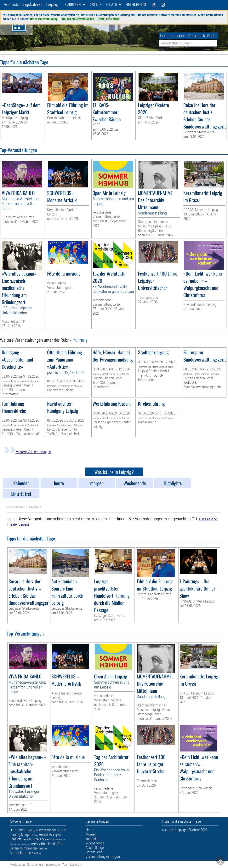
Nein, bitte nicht (109, 19)
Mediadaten (17, 865)
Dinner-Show (48, 839)
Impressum (53, 865)
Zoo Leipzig (55, 835)
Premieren (42, 849)
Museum (25, 840)
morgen (179, 36)
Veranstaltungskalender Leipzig (31, 5)
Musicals (35, 839)
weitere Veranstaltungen (27, 452)
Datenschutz (35, 865)
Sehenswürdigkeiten (23, 848)
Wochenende (48, 830)
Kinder (35, 835)
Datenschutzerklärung (44, 19)
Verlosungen (61, 840)
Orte (94, 5)
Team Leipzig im (73, 865)
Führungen (26, 844)
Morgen (26, 835)
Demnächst (18, 830)
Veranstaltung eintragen (103, 857)
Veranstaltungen (16, 507)
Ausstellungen (20, 853)
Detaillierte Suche (203, 36)
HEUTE (112, 5)
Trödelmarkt (49, 844)
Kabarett (15, 839)
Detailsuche (94, 852)
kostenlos (92, 839)
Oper (61, 844)
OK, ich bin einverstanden (78, 19)
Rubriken (73, 5)
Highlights (136, 5)
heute (165, 36)
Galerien (36, 844)
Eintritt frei (37, 853)
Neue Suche (34, 507)
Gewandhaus (16, 844)
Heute (43, 835)
